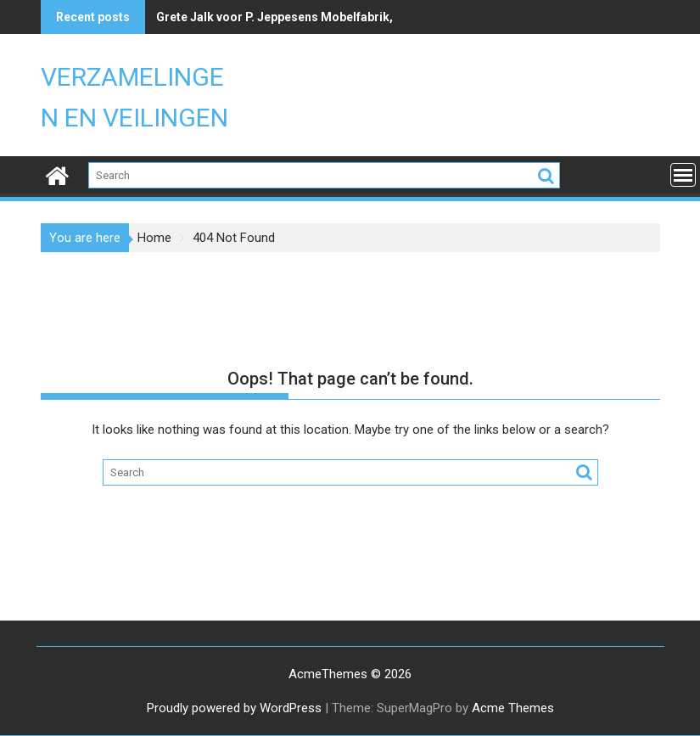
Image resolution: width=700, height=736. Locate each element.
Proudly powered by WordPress (234, 708)
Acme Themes (513, 708)
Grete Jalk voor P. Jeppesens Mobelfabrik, (274, 17)
